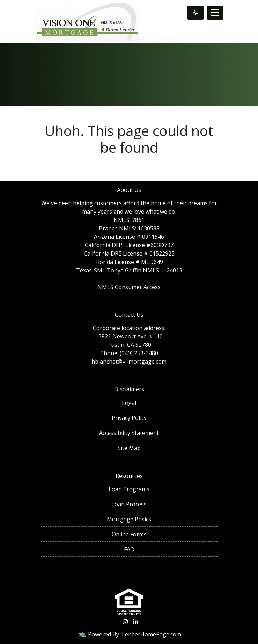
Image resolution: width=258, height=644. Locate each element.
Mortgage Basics (129, 519)
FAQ (129, 549)
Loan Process (129, 504)
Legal (129, 403)
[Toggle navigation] (215, 13)
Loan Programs (129, 489)
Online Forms (129, 534)
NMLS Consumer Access (129, 287)
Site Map (129, 448)
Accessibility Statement (129, 433)
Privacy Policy (129, 418)
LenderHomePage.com (152, 634)
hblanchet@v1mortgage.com (129, 362)
